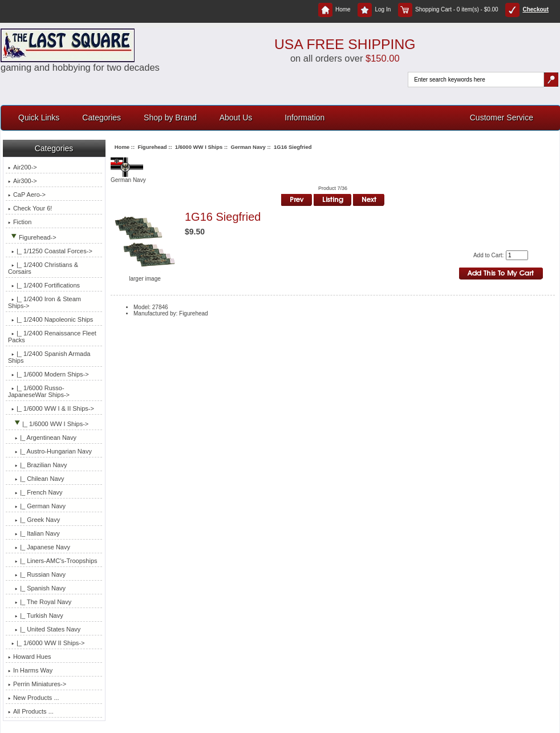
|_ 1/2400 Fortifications (44, 285)
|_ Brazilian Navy (38, 465)
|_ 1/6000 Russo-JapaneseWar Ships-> (39, 391)
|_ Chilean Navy (36, 479)
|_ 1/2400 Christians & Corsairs (43, 268)
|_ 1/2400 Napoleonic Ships (50, 319)
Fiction (20, 222)
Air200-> (23, 167)
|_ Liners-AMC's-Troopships (53, 561)
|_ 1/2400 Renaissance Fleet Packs (52, 337)
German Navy (248, 147)
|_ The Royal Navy (40, 602)
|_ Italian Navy (34, 533)
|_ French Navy (35, 492)
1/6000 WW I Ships (199, 147)
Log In (374, 9)
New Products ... (34, 698)
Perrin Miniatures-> (37, 684)
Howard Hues (30, 657)
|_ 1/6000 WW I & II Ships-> (51, 408)
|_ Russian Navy (37, 574)
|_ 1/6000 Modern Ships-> (48, 374)
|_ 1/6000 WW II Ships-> (46, 643)
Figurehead (152, 147)
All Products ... (31, 711)
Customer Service (502, 118)
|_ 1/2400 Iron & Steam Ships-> (44, 302)
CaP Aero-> (27, 195)
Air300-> (23, 181)
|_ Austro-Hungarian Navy (50, 451)
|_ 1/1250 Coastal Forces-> (50, 251)
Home (334, 9)
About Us (236, 118)
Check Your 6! (30, 208)
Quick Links (39, 118)
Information (305, 118)
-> (32, 237)
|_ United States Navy (44, 629)
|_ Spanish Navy (37, 588)
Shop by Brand (170, 118)
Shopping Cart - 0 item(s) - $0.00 (448, 9)
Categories (102, 118)
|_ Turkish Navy (36, 615)
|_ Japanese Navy (39, 547)
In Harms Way (30, 670)
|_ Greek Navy (34, 520)
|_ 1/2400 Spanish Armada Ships (49, 357)
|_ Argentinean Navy (42, 438)
